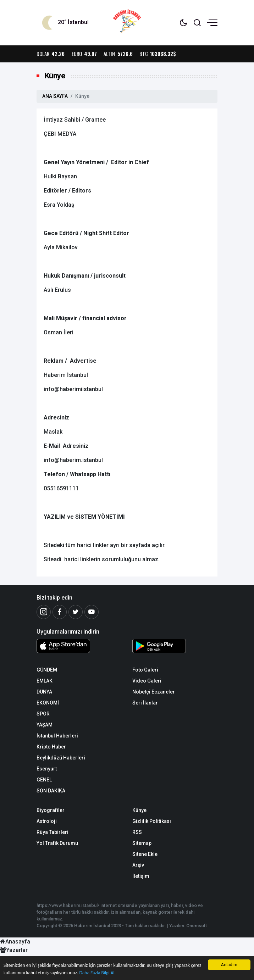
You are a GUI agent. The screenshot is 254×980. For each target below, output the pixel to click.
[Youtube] (92, 612)
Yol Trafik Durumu (57, 843)
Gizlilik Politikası (152, 821)
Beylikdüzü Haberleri (61, 758)
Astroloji (47, 821)
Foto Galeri (145, 670)
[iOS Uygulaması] (79, 646)
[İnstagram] (44, 612)
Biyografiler (51, 810)
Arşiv (138, 865)
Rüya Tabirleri (53, 832)
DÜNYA (44, 692)
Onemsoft (197, 926)
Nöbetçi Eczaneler (154, 692)
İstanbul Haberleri (57, 736)
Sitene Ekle (145, 854)
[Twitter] (76, 612)
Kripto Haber (51, 747)
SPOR (43, 714)
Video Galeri (147, 681)
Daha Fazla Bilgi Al (97, 973)
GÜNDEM (47, 670)
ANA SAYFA (55, 96)
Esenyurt (47, 769)
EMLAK (45, 681)
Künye (139, 810)
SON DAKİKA (51, 791)
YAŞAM (45, 725)
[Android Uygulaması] (175, 647)
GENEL (44, 780)
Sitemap (142, 843)
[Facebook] (60, 612)
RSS (137, 832)
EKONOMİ (48, 703)
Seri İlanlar (145, 703)
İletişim (141, 876)
